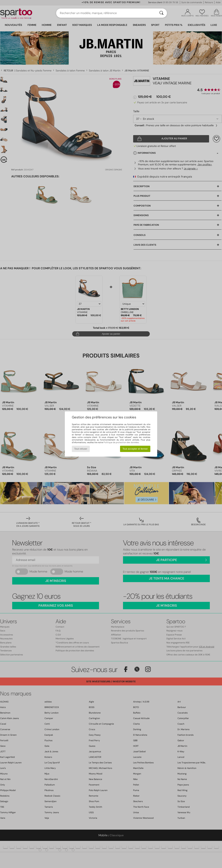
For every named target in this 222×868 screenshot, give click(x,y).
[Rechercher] (161, 13)
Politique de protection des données (121, 442)
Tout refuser (81, 449)
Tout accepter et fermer (135, 449)
